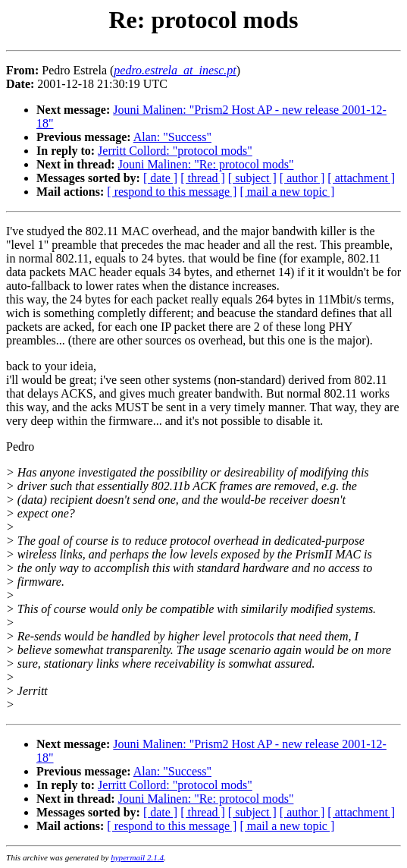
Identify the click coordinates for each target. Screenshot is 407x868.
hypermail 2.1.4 (137, 857)
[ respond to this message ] (172, 192)
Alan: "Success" (172, 137)
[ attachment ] (361, 178)
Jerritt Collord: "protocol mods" (175, 151)
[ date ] (160, 178)
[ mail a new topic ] (287, 192)
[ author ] (302, 178)
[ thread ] (203, 178)
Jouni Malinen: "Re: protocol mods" (206, 164)
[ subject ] (252, 178)
